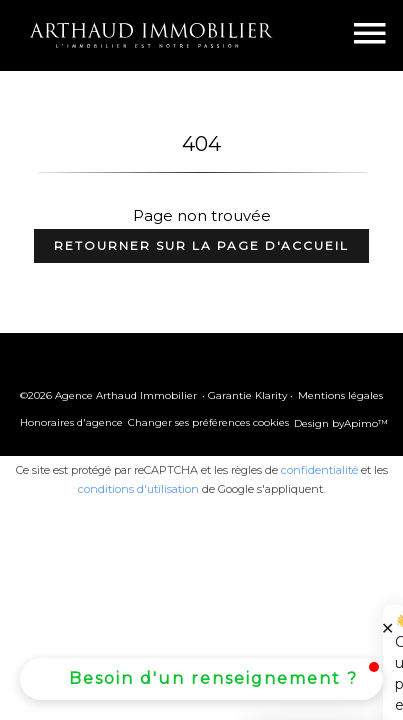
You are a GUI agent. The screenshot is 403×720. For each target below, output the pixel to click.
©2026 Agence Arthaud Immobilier (108, 395)
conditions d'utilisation (138, 489)
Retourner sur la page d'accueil (201, 245)
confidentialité (319, 470)
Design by (341, 423)
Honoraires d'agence (71, 422)
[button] (201, 679)
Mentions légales (340, 395)
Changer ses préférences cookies (208, 422)
